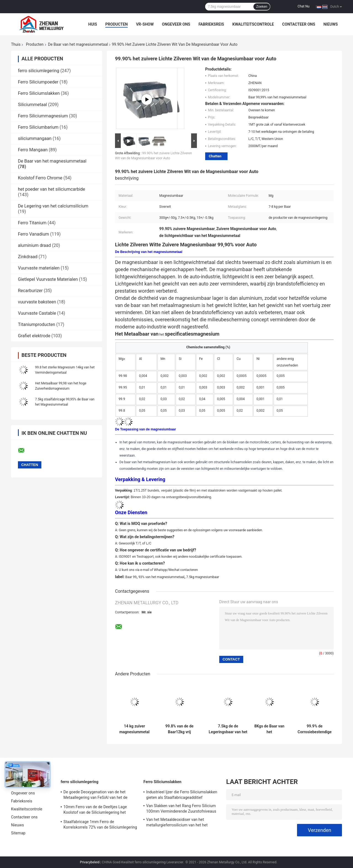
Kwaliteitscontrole (253, 24)
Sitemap (18, 833)
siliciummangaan (35, 138)
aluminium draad (34, 245)
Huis (93, 24)
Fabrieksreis (211, 24)
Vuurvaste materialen (39, 268)
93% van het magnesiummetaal (161, 577)
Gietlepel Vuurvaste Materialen (48, 279)
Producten (117, 24)
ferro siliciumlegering (39, 71)
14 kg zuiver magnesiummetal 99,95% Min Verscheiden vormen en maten (135, 729)
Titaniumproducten (37, 324)
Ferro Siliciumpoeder (38, 82)
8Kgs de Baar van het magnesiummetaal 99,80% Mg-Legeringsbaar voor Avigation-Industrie (269, 729)
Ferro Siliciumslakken (39, 93)
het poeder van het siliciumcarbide (52, 189)
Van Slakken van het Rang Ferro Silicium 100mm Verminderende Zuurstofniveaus (181, 808)
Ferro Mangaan (33, 150)
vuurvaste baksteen (37, 302)
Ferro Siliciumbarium (38, 127)
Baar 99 (131, 577)
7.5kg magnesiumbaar (203, 577)
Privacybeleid (90, 862)
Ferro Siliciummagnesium (43, 116)
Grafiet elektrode (34, 336)
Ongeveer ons (176, 24)
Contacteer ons (299, 24)
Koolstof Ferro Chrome (40, 178)
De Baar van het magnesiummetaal (78, 44)
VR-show (145, 24)
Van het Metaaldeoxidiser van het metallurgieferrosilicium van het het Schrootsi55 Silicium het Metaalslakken (180, 823)
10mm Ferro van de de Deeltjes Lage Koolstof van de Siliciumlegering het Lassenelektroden (95, 810)
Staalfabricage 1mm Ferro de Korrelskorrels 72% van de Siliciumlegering (100, 824)
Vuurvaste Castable (37, 313)
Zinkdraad (28, 257)
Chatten (215, 156)
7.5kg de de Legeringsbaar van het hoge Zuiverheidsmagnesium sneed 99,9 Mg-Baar (228, 729)
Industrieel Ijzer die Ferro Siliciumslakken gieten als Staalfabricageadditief (182, 795)
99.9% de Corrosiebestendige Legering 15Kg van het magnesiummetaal (315, 729)
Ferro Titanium (32, 223)
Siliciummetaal (32, 105)
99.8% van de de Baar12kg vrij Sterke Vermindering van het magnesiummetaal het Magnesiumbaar (179, 729)
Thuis (16, 44)
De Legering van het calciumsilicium (53, 206)
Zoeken (262, 7)
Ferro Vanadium (34, 234)
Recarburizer (30, 291)
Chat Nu (303, 6)
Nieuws (331, 24)
